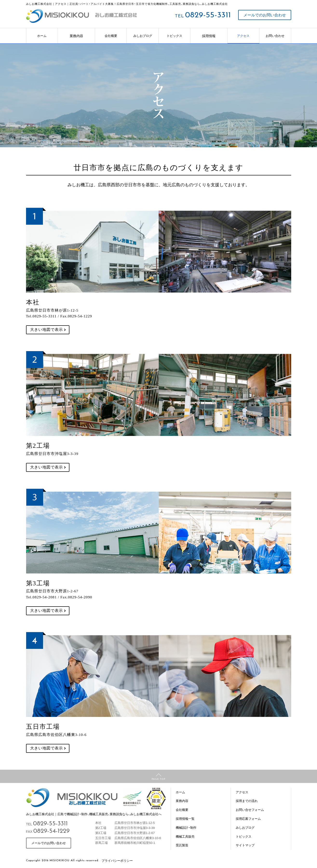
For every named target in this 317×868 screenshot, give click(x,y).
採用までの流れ (247, 801)
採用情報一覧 (185, 818)
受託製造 (182, 845)
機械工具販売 (185, 836)
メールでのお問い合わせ (265, 15)
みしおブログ (143, 36)
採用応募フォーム (248, 818)
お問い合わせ (275, 36)
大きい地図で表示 (47, 330)
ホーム (42, 36)
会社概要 (111, 36)
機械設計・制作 (186, 827)
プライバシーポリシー (117, 860)
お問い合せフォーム (250, 810)
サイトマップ (245, 845)
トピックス (174, 36)
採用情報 (209, 36)
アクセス (243, 36)
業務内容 (76, 36)
